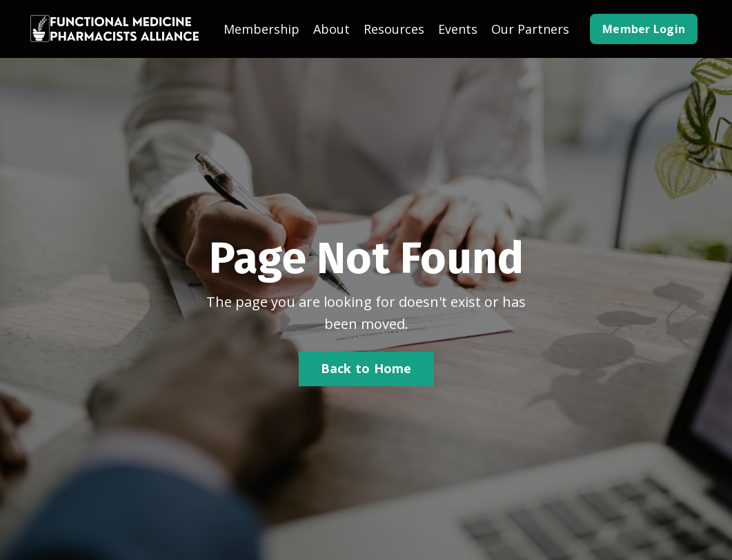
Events (458, 29)
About (332, 29)
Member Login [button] (644, 29)
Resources (394, 29)
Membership (261, 29)
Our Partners (530, 29)
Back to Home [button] (366, 368)
